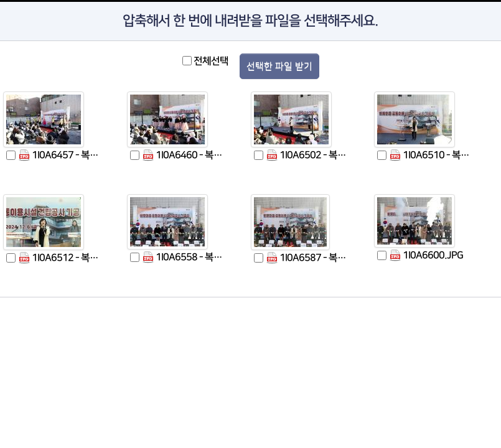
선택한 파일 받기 (279, 66)
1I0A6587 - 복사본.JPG (310, 258)
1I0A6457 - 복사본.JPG (62, 155)
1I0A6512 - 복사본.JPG (62, 258)
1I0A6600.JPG (426, 255)
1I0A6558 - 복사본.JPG (186, 257)
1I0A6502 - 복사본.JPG (310, 155)
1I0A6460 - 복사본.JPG (186, 155)
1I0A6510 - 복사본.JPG (433, 155)
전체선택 (211, 61)
